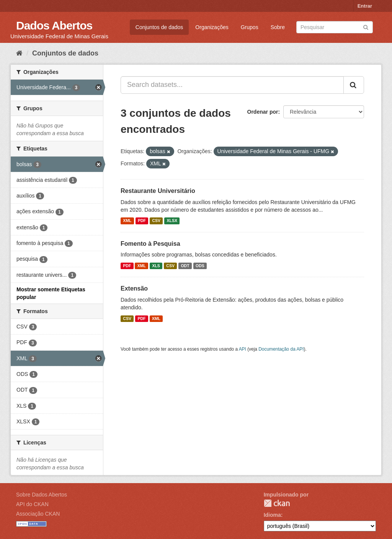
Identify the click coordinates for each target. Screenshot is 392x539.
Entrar (365, 6)
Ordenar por (263, 112)
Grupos (250, 27)
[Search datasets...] (232, 85)
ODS (200, 266)
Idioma (272, 515)
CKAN (277, 503)
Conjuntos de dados (159, 27)
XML (127, 221)
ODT (185, 266)
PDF (142, 221)
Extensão (134, 288)
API (243, 349)
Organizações (212, 27)
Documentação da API (281, 349)
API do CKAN (32, 504)
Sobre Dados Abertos (42, 495)
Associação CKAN (38, 514)
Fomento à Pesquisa (150, 244)
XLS (156, 266)
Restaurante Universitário (158, 191)
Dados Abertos (54, 25)
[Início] (19, 53)
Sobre (278, 27)
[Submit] (366, 27)
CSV (156, 221)
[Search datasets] (335, 27)
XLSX (172, 221)
